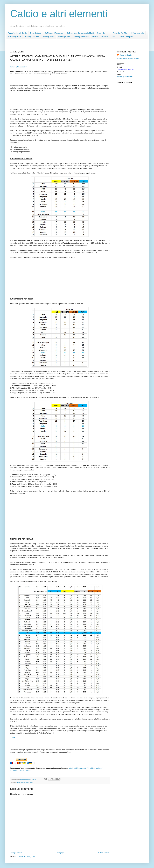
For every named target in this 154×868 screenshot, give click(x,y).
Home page (60, 853)
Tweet (12, 738)
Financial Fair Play (120, 33)
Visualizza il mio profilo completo (128, 58)
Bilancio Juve (36, 33)
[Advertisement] (57, 46)
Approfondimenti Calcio (17, 33)
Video (114, 37)
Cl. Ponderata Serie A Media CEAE (80, 33)
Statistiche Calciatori (100, 37)
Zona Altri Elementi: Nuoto (25, 782)
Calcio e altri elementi (59, 14)
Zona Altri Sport (126, 37)
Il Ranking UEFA (15, 37)
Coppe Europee (103, 33)
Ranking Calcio (49, 37)
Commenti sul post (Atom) (26, 857)
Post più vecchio (103, 853)
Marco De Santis (126, 55)
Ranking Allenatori (32, 37)
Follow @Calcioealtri (125, 77)
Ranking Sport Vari (81, 37)
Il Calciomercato (137, 33)
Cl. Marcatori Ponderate (54, 33)
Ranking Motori (64, 37)
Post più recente (16, 853)
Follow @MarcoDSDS (18, 67)
